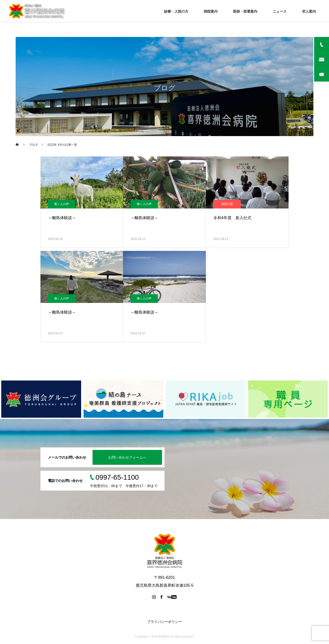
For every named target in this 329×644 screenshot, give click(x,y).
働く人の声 (62, 204)
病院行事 (227, 204)
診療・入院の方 (176, 11)
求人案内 (309, 11)
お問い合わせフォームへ (127, 457)
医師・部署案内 (245, 11)
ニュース (280, 11)
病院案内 (211, 11)
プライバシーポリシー (164, 622)
